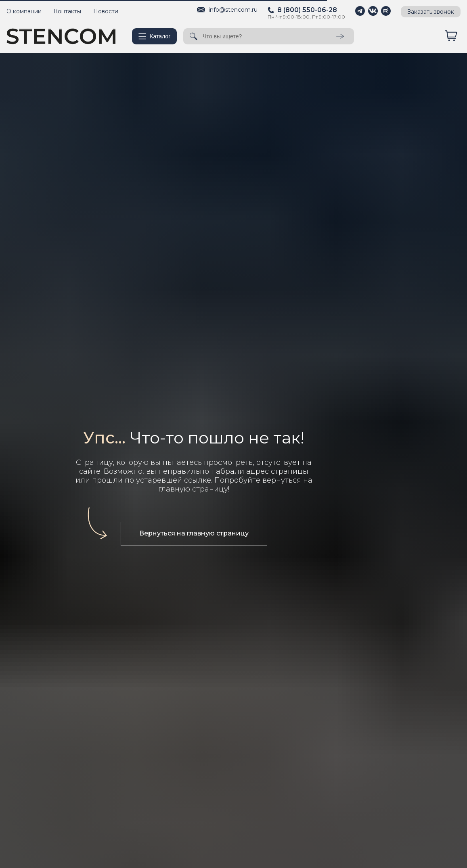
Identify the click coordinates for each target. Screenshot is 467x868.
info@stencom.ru (233, 10)
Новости (106, 11)
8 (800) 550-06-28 (307, 10)
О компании (24, 11)
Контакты (67, 11)
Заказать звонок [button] (431, 12)
